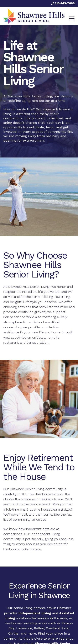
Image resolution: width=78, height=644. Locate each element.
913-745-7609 (63, 3)
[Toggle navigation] (72, 18)
